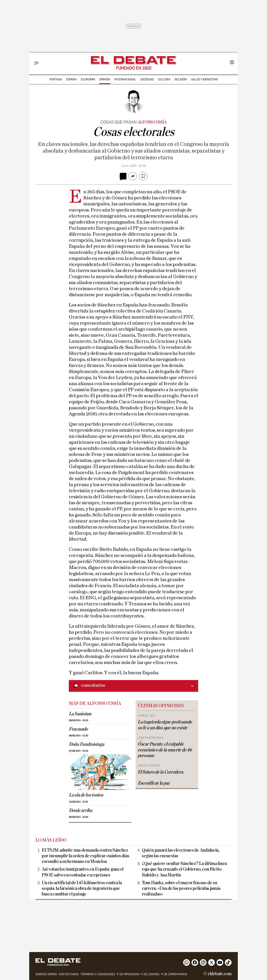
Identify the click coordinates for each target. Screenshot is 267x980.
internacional (125, 79)
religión (181, 79)
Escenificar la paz (154, 783)
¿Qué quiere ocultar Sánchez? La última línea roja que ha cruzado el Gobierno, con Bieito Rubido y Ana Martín (184, 869)
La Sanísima (80, 714)
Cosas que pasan (118, 122)
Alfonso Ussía (152, 122)
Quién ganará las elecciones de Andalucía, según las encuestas (181, 853)
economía (88, 79)
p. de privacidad (128, 974)
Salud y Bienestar (204, 79)
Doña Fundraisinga (86, 744)
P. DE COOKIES (150, 974)
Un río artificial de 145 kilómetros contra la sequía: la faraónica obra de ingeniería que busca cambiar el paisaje (82, 888)
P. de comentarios (174, 974)
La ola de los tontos (86, 795)
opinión (105, 79)
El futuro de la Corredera (160, 772)
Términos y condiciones (98, 974)
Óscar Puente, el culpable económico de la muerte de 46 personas (165, 750)
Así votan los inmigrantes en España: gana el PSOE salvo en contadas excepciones (83, 872)
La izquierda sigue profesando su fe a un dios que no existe (165, 725)
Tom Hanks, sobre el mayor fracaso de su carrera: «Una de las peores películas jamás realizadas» (181, 888)
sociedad (147, 79)
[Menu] (36, 63)
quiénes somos (46, 974)
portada (56, 79)
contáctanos (69, 974)
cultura (164, 79)
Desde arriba (81, 811)
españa (71, 79)
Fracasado (78, 729)
